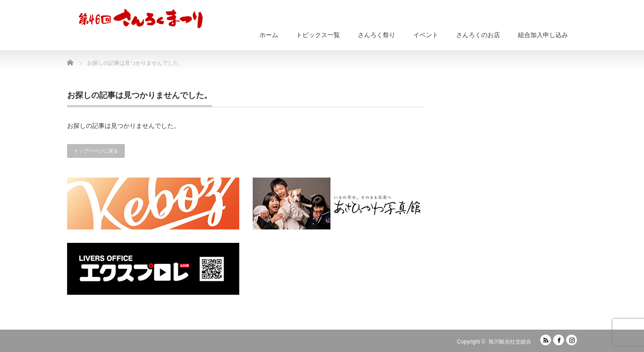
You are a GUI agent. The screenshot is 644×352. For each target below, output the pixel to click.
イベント (426, 35)
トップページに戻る (96, 151)
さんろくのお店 (478, 35)
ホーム (269, 35)
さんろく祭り (377, 35)
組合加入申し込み (543, 35)
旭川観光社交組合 (510, 342)
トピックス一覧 (318, 35)
